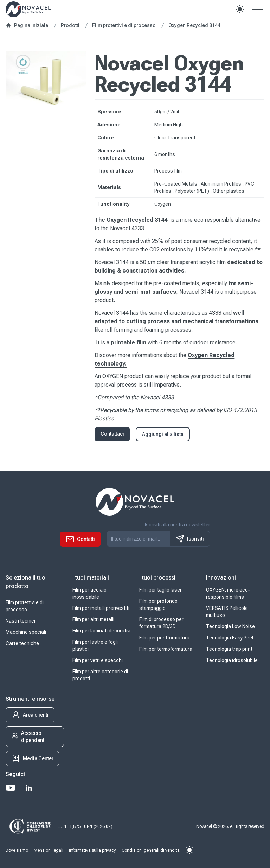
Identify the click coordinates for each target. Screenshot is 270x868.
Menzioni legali (49, 850)
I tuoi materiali (91, 578)
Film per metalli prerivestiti (101, 608)
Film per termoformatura (166, 649)
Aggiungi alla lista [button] (163, 434)
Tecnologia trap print (229, 649)
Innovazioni (221, 578)
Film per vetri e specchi (98, 660)
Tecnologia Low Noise (230, 626)
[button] (240, 9)
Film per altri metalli (93, 619)
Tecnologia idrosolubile (232, 660)
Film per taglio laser (160, 590)
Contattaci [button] (112, 434)
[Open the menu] (257, 9)
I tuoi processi (157, 578)
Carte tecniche (22, 643)
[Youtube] (11, 788)
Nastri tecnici (20, 621)
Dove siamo (17, 850)
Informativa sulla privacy (92, 850)
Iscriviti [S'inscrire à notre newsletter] (190, 539)
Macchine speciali (26, 632)
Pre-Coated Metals (176, 184)
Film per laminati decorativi (101, 631)
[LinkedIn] (29, 788)
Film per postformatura (164, 638)
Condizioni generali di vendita (151, 850)
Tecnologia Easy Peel (230, 638)
